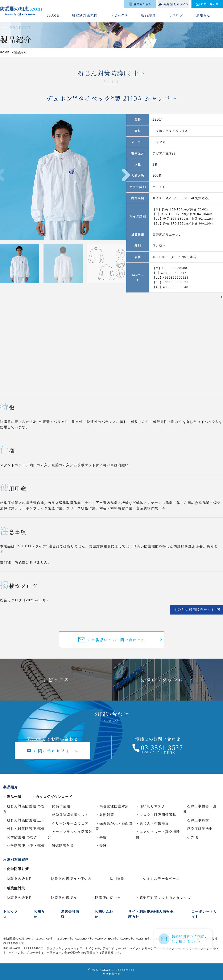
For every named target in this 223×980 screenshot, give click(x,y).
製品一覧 (12, 797)
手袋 (103, 837)
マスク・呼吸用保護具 (158, 815)
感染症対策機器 (200, 829)
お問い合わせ (210, 4)
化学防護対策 (16, 869)
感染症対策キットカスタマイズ (165, 898)
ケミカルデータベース (161, 879)
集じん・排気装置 (154, 823)
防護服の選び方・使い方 (71, 879)
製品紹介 (148, 15)
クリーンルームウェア (70, 823)
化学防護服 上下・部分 (26, 846)
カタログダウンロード (52, 797)
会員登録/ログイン (176, 4)
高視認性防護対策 (114, 806)
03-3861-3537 (162, 747)
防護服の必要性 (20, 879)
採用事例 (117, 879)
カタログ (176, 15)
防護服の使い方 (108, 898)
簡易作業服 (61, 806)
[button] (126, 175)
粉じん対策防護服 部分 (26, 829)
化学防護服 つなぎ (22, 837)
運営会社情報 (142, 4)
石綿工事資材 (198, 820)
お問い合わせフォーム (56, 751)
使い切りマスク (152, 806)
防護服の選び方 (64, 898)
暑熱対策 (107, 815)
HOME (53, 15)
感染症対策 (14, 888)
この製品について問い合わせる (116, 640)
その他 (193, 837)
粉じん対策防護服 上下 (26, 820)
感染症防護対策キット (70, 815)
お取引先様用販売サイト (195, 610)
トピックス (119, 15)
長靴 (103, 846)
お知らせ (203, 15)
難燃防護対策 (63, 846)
